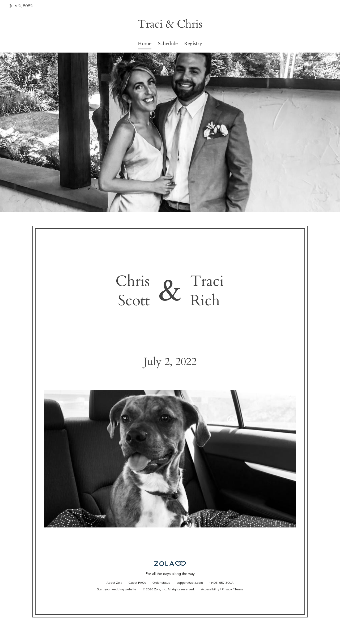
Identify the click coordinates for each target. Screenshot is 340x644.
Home (145, 44)
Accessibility (210, 590)
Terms (239, 590)
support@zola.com (190, 583)
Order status (161, 583)
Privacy (227, 590)
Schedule (168, 44)
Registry (193, 44)
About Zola (114, 583)
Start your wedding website (117, 590)
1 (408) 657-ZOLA (221, 583)
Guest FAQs (137, 583)
